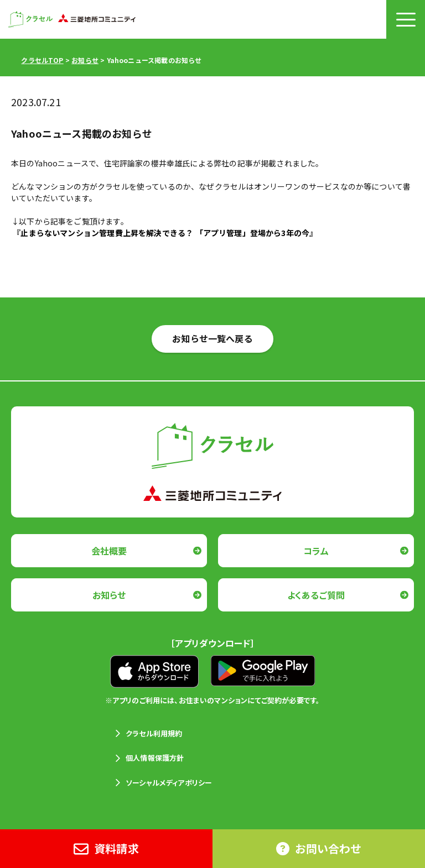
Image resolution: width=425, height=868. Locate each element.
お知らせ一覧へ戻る (212, 338)
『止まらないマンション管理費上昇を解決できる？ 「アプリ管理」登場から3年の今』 (165, 233)
